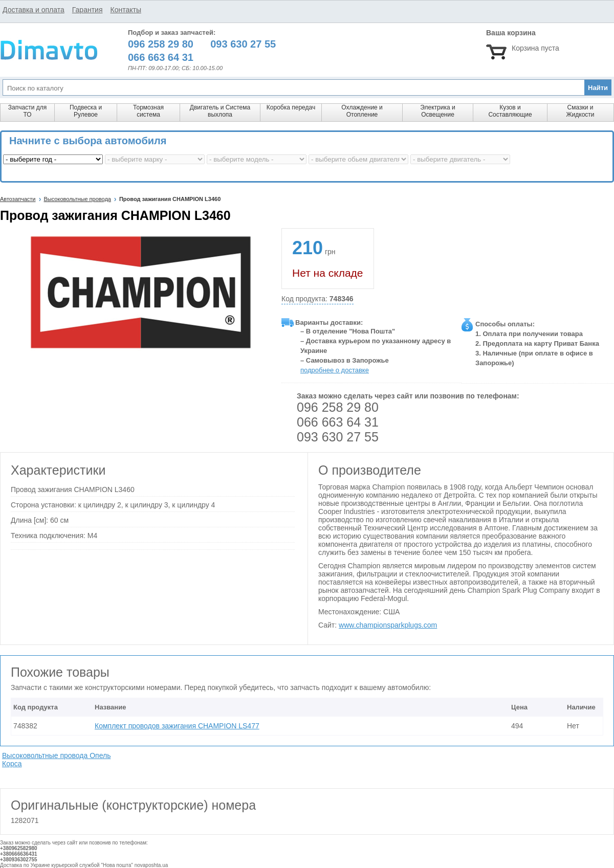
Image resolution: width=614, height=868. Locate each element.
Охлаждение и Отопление (362, 111)
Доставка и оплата (34, 10)
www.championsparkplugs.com (388, 625)
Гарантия (87, 10)
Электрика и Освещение (437, 111)
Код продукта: (317, 299)
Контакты (125, 10)
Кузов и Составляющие (510, 111)
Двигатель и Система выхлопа (220, 111)
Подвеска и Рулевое (86, 111)
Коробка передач (291, 107)
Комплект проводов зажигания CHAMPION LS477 (177, 726)
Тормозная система (148, 111)
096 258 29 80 (338, 407)
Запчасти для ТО (27, 111)
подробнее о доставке (335, 370)
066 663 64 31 (338, 422)
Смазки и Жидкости (580, 111)
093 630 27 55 (338, 437)
